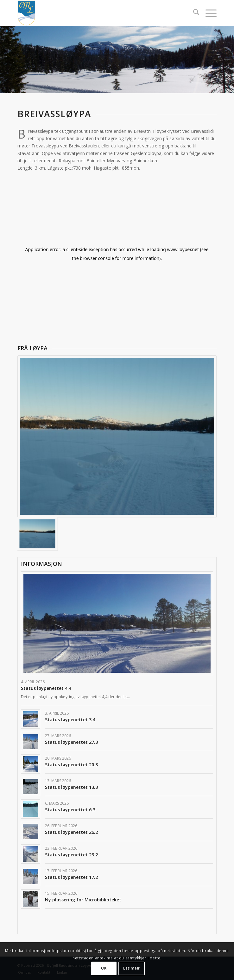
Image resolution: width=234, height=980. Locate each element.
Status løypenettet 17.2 (71, 877)
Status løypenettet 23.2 (71, 855)
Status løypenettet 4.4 (46, 688)
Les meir (132, 968)
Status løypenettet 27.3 (71, 742)
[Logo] (97, 13)
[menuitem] (193, 13)
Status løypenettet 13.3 (71, 787)
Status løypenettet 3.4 (70, 720)
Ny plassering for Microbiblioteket (83, 900)
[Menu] (208, 13)
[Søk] (193, 13)
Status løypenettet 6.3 (70, 810)
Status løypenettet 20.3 (71, 765)
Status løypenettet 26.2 (71, 832)
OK (104, 968)
